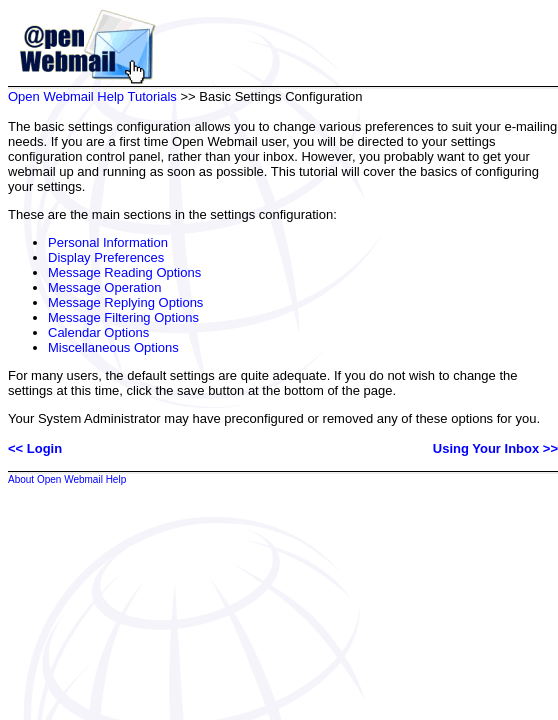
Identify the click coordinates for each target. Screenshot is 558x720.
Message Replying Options (125, 302)
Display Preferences (106, 257)
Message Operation (104, 287)
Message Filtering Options (123, 317)
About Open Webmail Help (67, 479)
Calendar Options (98, 332)
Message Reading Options (124, 272)
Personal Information (108, 242)
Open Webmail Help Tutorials (92, 96)
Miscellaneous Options (113, 347)
